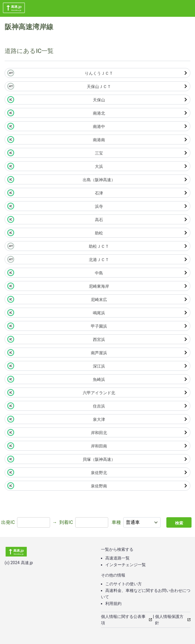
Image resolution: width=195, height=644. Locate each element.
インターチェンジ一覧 (126, 565)
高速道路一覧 (117, 558)
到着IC (66, 522)
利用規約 (113, 603)
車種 (116, 522)
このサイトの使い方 (124, 584)
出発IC (8, 522)
